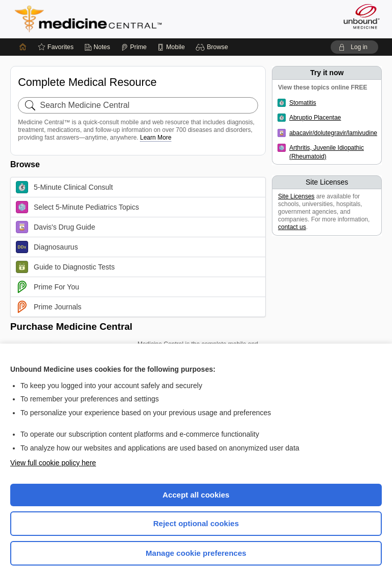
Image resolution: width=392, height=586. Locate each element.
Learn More (156, 138)
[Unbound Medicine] (358, 16)
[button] (213, 47)
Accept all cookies (196, 495)
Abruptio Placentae (315, 118)
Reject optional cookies (196, 523)
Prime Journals (49, 307)
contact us (292, 227)
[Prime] (134, 47)
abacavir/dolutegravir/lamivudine (333, 133)
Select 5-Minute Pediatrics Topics (77, 207)
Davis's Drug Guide (55, 227)
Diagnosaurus (47, 247)
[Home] (23, 47)
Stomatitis (303, 103)
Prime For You (48, 287)
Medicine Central (94, 19)
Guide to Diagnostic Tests (65, 267)
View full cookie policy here (53, 463)
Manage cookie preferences (196, 553)
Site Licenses (296, 196)
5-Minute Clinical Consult (64, 187)
